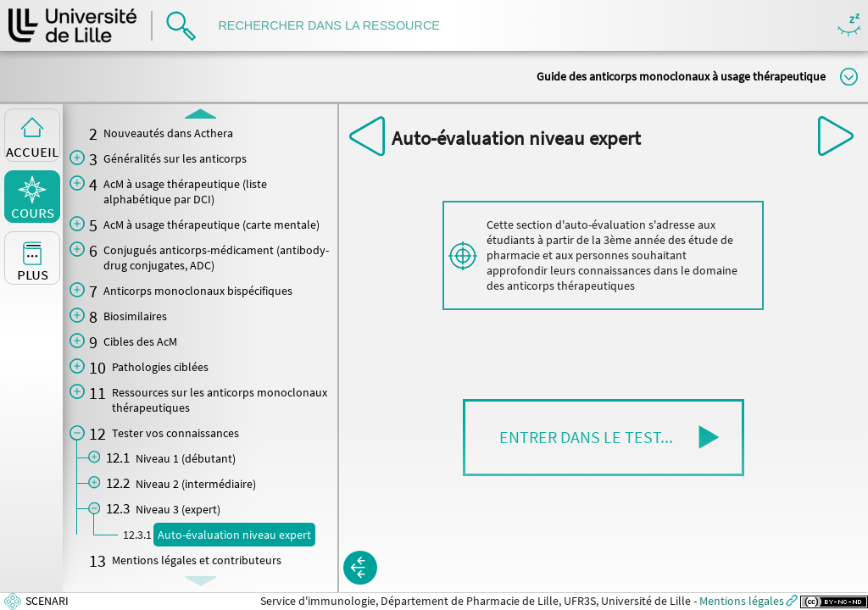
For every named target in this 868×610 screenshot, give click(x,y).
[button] (604, 438)
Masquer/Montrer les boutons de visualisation (849, 26)
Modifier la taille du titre (849, 77)
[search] (337, 26)
